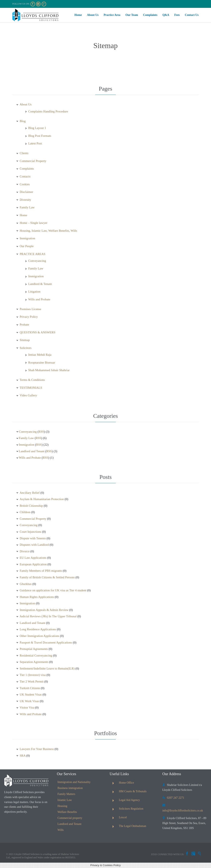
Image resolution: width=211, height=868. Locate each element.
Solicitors (26, 348)
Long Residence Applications (38, 629)
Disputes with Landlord (34, 545)
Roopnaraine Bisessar (42, 363)
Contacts (25, 176)
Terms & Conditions (32, 380)
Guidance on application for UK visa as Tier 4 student (53, 590)
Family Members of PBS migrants (41, 571)
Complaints (27, 169)
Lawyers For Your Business (37, 749)
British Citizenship (31, 506)
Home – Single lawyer (33, 223)
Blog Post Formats (40, 136)
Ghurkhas (26, 584)
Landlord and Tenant (32, 451)
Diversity (25, 200)
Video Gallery (28, 395)
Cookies (25, 184)
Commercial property (70, 818)
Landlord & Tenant (40, 284)
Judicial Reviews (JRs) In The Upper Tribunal (48, 616)
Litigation (34, 292)
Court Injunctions (30, 532)
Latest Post (35, 143)
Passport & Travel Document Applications (46, 642)
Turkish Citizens (30, 688)
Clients (24, 153)
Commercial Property (33, 161)
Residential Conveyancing (36, 655)
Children (25, 512)
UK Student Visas (31, 694)
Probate (24, 325)
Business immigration (70, 788)
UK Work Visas (29, 701)
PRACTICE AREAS (32, 254)
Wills (61, 830)
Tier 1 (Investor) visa (33, 675)
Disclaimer (26, 192)
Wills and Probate (39, 299)
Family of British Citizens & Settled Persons (47, 577)
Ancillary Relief (30, 493)
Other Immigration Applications (39, 636)
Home (23, 215)
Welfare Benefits (67, 812)
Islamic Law (65, 800)
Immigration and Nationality (74, 782)
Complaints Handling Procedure (48, 111)
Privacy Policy (29, 317)
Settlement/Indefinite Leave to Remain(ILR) (47, 668)
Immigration (27, 238)
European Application (33, 564)
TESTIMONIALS (31, 388)
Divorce (25, 551)
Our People (27, 246)
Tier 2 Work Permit (32, 681)
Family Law (27, 207)
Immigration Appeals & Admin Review (44, 610)
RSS (41, 432)
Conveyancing (37, 261)
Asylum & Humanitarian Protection (42, 499)
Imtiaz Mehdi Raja (40, 355)
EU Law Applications (33, 558)
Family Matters (66, 794)
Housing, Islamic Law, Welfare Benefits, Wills (48, 231)
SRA (22, 756)
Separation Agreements (34, 662)
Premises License (30, 309)
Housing (62, 806)
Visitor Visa (27, 707)
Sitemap (25, 340)
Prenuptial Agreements (34, 649)
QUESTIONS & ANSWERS (37, 332)
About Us (26, 104)
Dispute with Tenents (33, 538)
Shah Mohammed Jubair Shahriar (49, 370)
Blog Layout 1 (37, 128)
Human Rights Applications (37, 597)
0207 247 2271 (173, 798)
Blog (23, 121)
